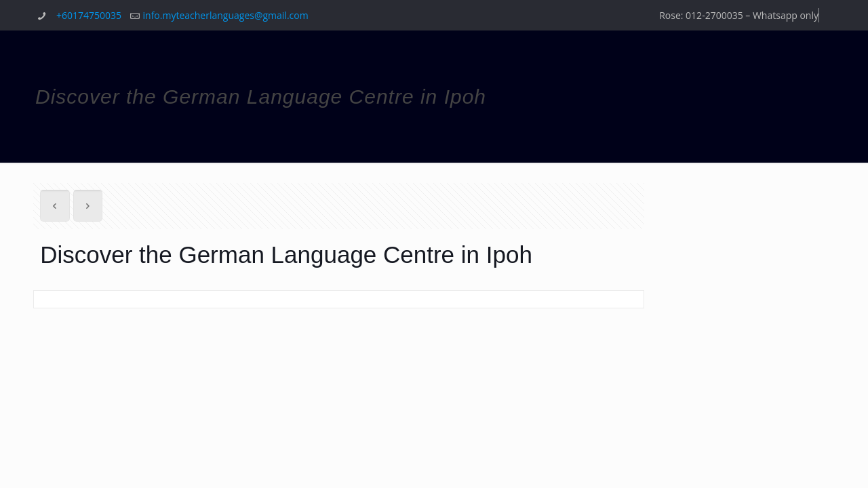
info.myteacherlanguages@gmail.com (226, 15)
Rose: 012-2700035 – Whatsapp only (739, 15)
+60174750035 (89, 15)
